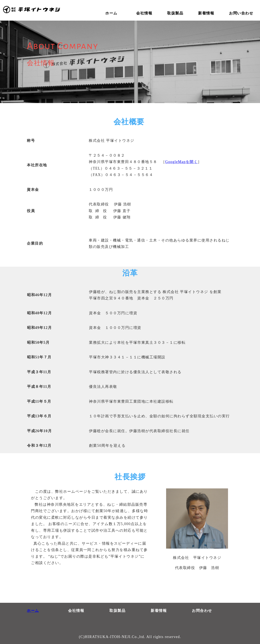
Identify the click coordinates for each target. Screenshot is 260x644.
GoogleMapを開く (182, 162)
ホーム (33, 611)
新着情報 (159, 611)
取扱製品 (117, 611)
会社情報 (76, 611)
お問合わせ (202, 611)
